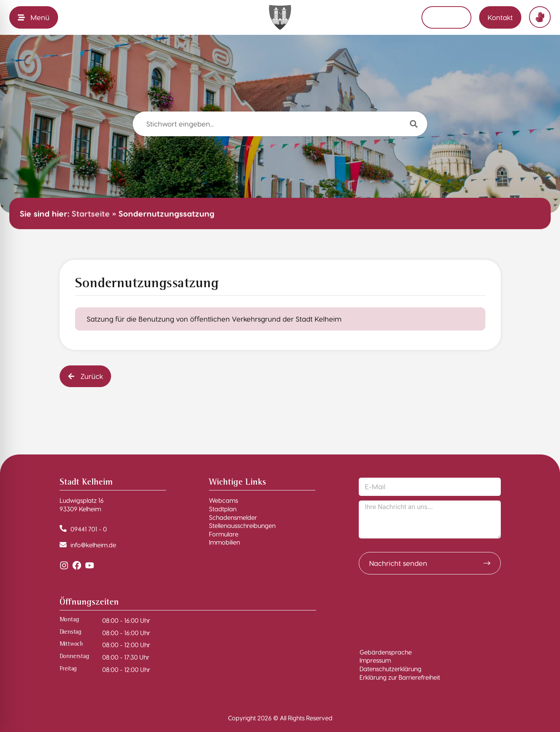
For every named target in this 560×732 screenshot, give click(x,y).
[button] (85, 376)
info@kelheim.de (93, 545)
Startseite (91, 213)
